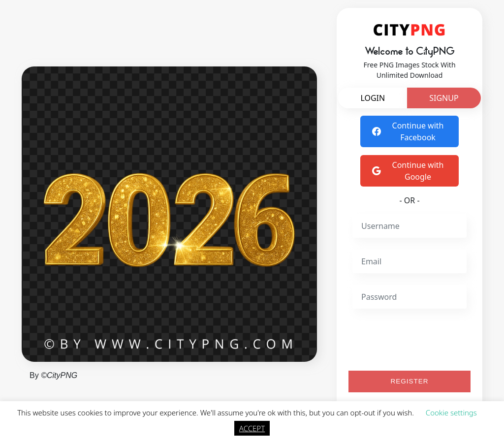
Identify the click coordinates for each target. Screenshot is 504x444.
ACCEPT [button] (252, 428)
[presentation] (427, 340)
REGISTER (410, 381)
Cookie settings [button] (451, 412)
